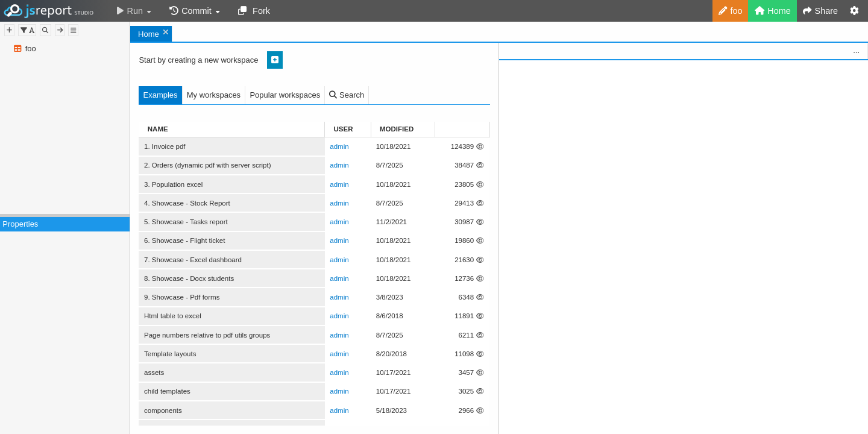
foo (31, 49)
